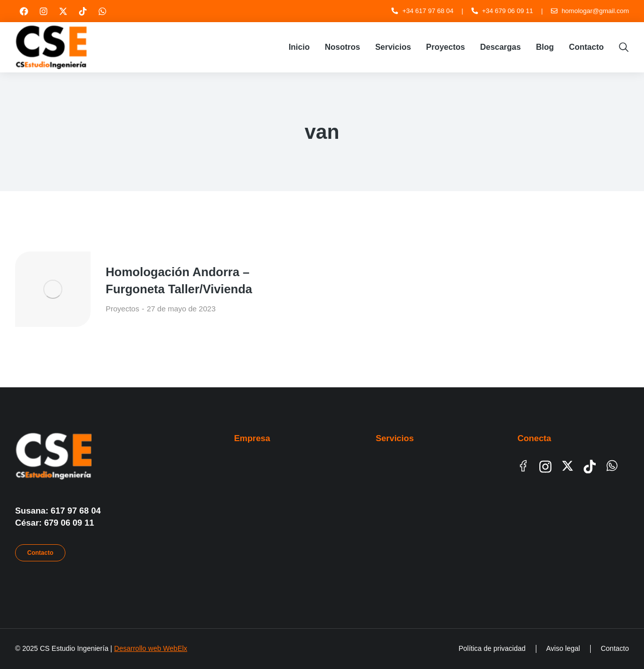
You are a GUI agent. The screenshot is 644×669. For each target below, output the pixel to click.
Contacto (40, 553)
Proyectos (123, 309)
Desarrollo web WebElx (151, 648)
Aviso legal (563, 648)
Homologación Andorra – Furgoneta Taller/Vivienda (179, 280)
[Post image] (53, 289)
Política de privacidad (492, 648)
